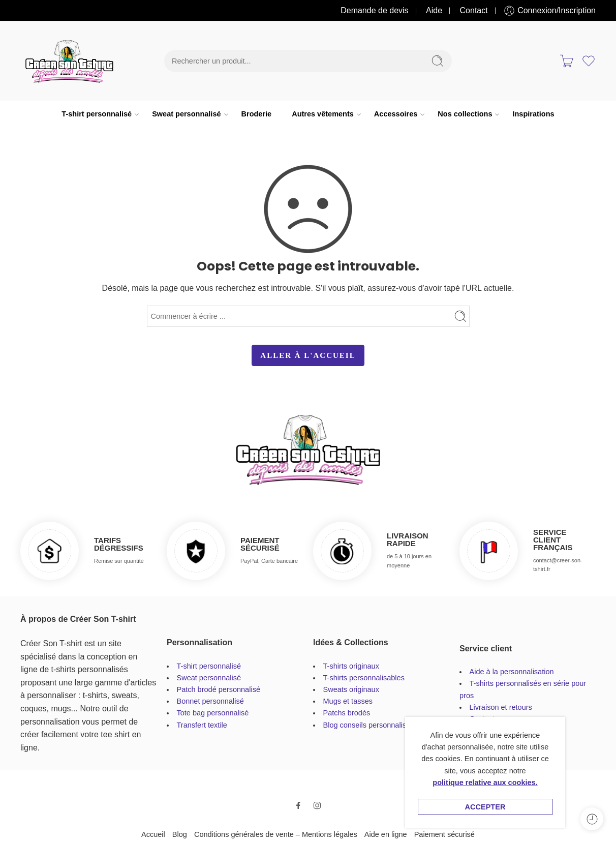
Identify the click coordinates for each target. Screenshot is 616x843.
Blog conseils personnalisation (373, 725)
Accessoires (396, 114)
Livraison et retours (501, 707)
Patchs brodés (347, 713)
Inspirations (533, 114)
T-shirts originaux (351, 666)
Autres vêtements (323, 114)
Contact (474, 10)
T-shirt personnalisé (97, 114)
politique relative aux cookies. (485, 782)
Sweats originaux (351, 689)
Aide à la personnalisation (512, 672)
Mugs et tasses (348, 701)
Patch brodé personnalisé (219, 689)
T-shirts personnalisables (364, 678)
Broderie (257, 114)
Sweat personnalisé (186, 114)
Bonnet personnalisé (210, 701)
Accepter (485, 807)
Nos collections (465, 114)
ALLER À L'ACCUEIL (308, 355)
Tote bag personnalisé (213, 713)
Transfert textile (202, 725)
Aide (434, 10)
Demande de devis (374, 10)
